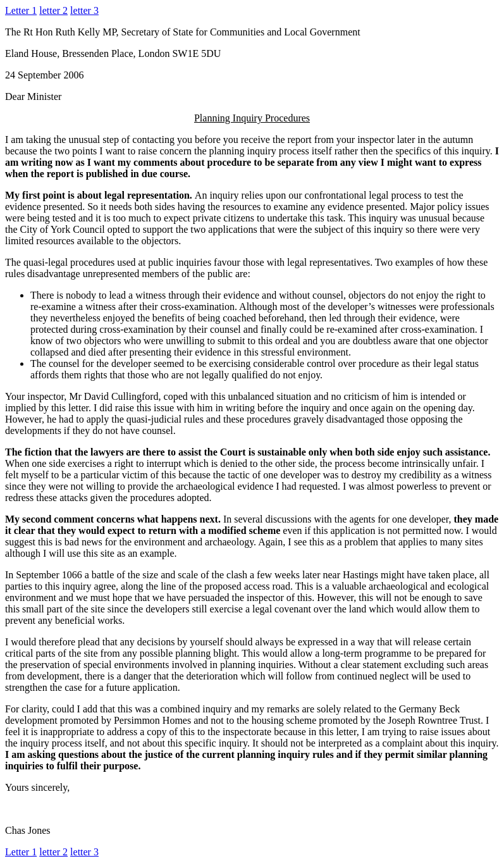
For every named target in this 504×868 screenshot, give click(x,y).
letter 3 (84, 10)
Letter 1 (21, 10)
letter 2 (53, 10)
